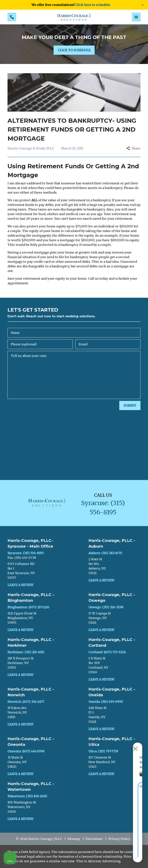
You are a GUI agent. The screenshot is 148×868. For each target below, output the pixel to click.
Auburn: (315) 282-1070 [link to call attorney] (105, 553)
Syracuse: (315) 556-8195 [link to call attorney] (26, 553)
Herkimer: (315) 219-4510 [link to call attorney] (26, 652)
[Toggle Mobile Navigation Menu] (136, 17)
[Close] (143, 5)
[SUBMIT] (130, 405)
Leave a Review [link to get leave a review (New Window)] (20, 585)
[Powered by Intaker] (115, 860)
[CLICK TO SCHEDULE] (74, 50)
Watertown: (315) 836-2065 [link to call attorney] (27, 796)
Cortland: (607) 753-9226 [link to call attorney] (107, 652)
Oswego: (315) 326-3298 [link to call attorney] (106, 607)
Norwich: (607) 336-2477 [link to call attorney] (26, 702)
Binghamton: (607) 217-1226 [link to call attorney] (28, 607)
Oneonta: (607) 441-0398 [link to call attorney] (26, 751)
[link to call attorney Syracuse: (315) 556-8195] (12, 17)
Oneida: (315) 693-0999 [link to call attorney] (106, 702)
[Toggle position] (127, 745)
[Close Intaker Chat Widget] (135, 745)
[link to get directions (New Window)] (34, 571)
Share (133, 148)
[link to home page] (74, 17)
